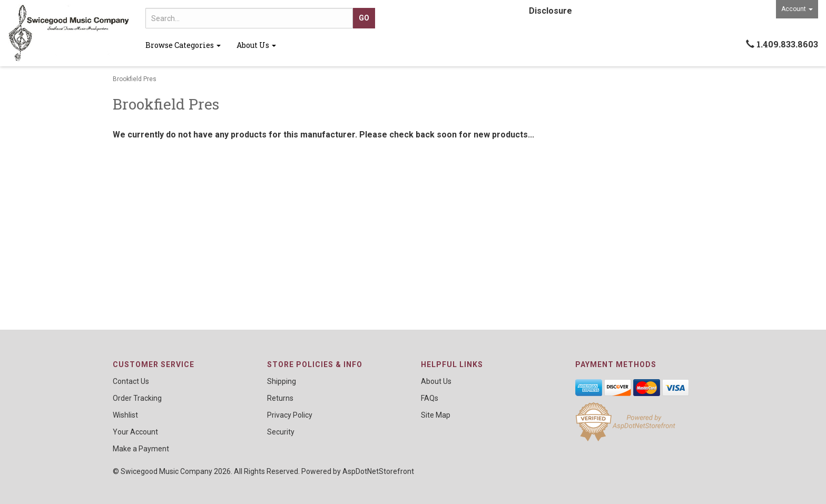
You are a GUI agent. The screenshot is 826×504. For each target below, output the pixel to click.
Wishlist (125, 415)
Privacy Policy (290, 415)
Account (797, 9)
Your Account (135, 432)
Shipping (282, 381)
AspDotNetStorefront (378, 471)
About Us (256, 45)
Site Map (436, 415)
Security (281, 432)
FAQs (430, 398)
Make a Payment (141, 449)
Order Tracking (137, 398)
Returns (280, 398)
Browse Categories (183, 45)
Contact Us (131, 381)
